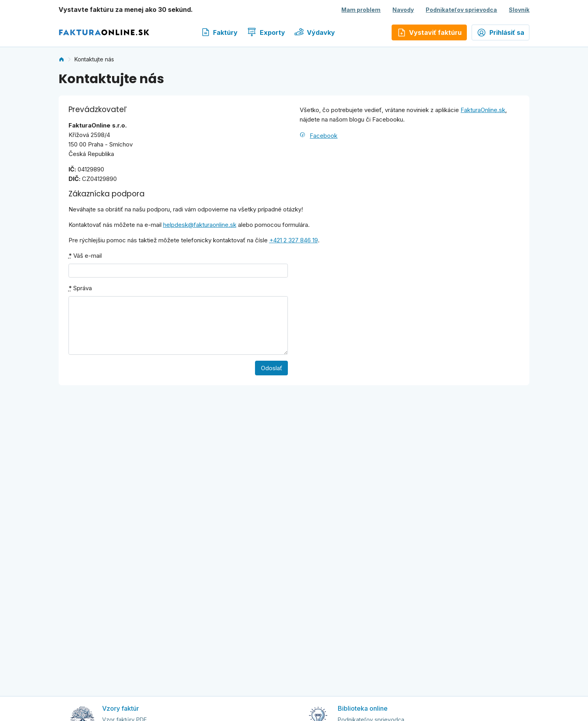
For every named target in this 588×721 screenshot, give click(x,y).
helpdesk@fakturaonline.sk (200, 225)
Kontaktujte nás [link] (94, 59)
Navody (403, 10)
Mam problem (361, 10)
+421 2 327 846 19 (294, 240)
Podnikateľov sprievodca (461, 10)
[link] (61, 59)
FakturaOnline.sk (483, 110)
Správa (80, 288)
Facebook (323, 136)
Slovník (519, 10)
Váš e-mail (85, 256)
